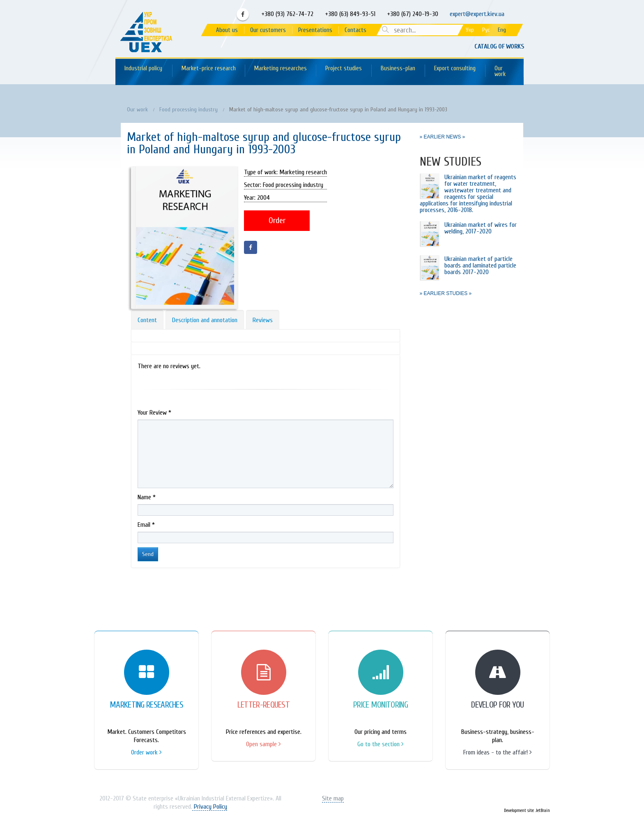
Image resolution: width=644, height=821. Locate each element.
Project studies (344, 68)
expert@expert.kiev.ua (477, 14)
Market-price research (209, 68)
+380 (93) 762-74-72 (286, 14)
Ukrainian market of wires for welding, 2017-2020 (481, 228)
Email (146, 525)
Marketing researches (281, 68)
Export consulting (455, 68)
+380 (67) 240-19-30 (413, 14)
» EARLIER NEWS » (443, 137)
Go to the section (381, 744)
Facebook (243, 14)
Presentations (315, 30)
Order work (146, 752)
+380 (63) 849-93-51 (349, 14)
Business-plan (398, 68)
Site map (333, 798)
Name (147, 497)
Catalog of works (499, 46)
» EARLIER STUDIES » (446, 293)
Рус (486, 30)
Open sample (263, 744)
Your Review (154, 413)
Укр (470, 30)
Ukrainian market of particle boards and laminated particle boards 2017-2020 (480, 265)
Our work (500, 71)
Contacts (355, 30)
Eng (502, 30)
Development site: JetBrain (527, 811)
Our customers (268, 30)
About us (227, 30)
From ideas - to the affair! (498, 752)
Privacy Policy (210, 807)
